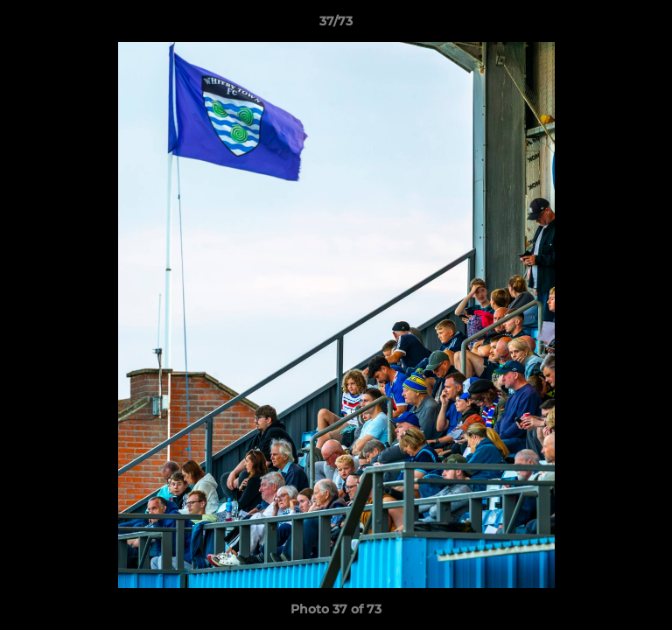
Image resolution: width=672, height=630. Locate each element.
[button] (651, 25)
